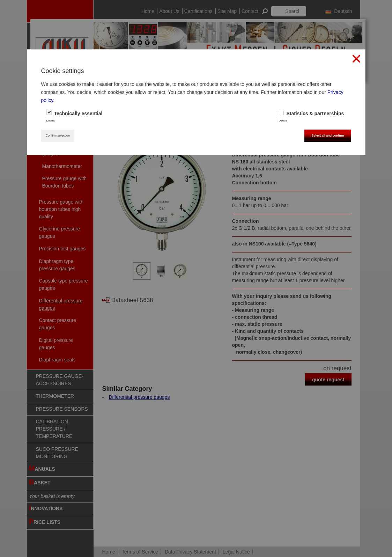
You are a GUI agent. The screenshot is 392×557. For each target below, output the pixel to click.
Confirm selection (58, 135)
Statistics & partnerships (312, 113)
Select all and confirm (328, 135)
